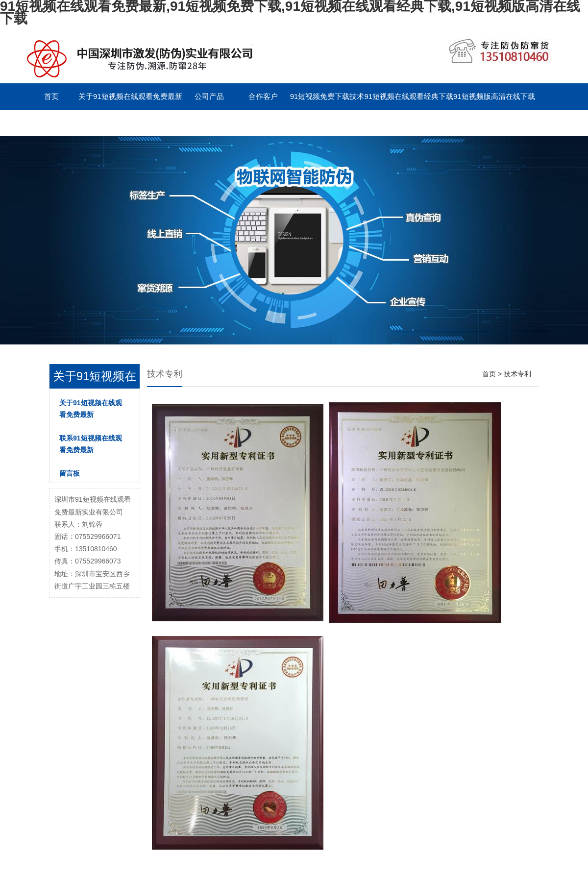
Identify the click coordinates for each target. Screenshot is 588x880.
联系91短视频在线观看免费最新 (76, 123)
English (209, 123)
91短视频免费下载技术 (327, 96)
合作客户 (263, 96)
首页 (51, 96)
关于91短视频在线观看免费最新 (130, 96)
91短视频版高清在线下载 (494, 96)
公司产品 (209, 96)
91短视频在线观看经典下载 (409, 96)
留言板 (155, 123)
